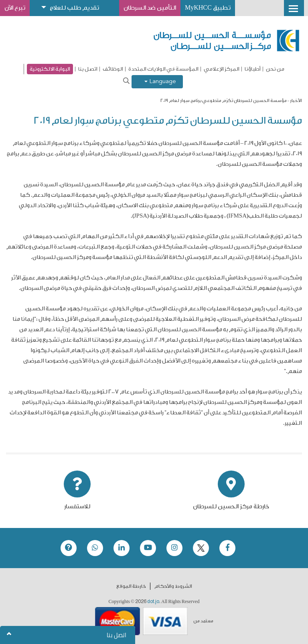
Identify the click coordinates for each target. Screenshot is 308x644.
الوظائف (113, 69)
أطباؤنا (253, 69)
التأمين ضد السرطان (150, 8)
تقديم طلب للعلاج (74, 8)
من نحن (275, 69)
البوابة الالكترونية (50, 69)
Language (160, 82)
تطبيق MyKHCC (208, 8)
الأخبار (296, 101)
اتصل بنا (88, 69)
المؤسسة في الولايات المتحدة (163, 69)
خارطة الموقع (131, 586)
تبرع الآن (15, 8)
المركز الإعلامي (222, 69)
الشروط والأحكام (173, 586)
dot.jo (153, 601)
